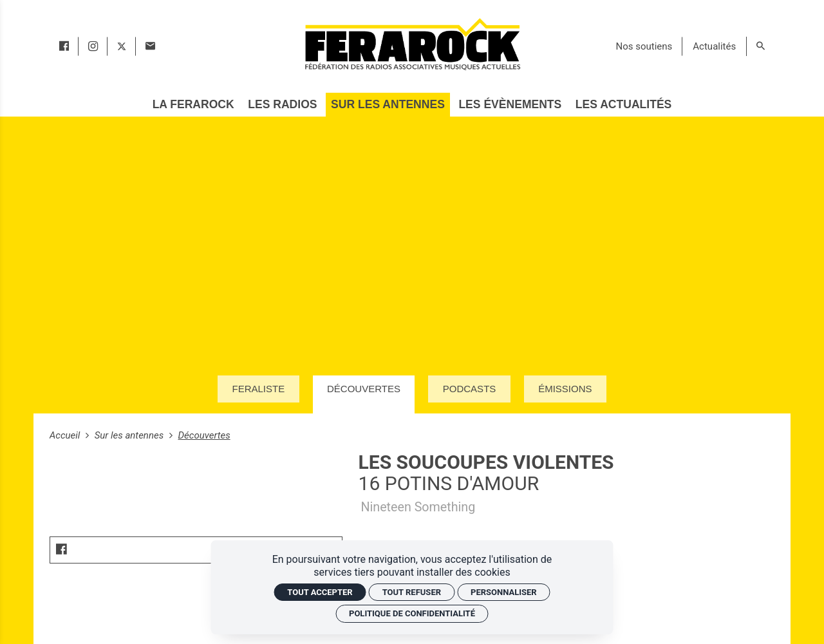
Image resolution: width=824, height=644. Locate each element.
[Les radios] (283, 105)
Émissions (565, 389)
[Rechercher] (761, 46)
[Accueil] (412, 44)
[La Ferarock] (193, 105)
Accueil (66, 435)
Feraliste (259, 389)
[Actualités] (714, 46)
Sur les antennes (130, 435)
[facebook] (64, 46)
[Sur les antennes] (388, 105)
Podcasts (470, 389)
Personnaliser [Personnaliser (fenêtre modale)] (504, 592)
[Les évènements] (510, 105)
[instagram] (93, 46)
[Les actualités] (624, 105)
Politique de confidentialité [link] (412, 613)
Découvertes (364, 389)
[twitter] (122, 46)
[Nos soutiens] (644, 46)
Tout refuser (412, 592)
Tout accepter (320, 592)
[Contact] (150, 46)
